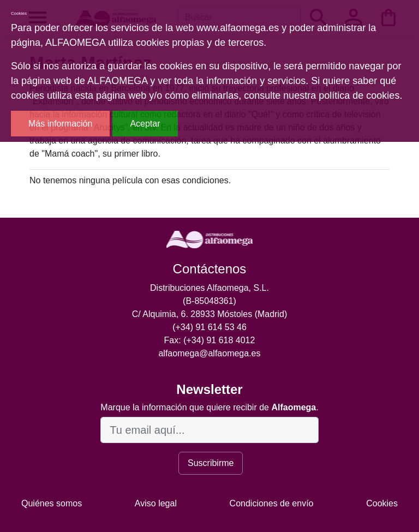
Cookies (382, 503)
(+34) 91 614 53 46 (209, 327)
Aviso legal (156, 503)
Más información (60, 124)
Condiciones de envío (272, 503)
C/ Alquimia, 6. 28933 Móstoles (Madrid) (210, 314)
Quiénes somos (52, 503)
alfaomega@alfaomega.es (209, 353)
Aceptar (145, 124)
